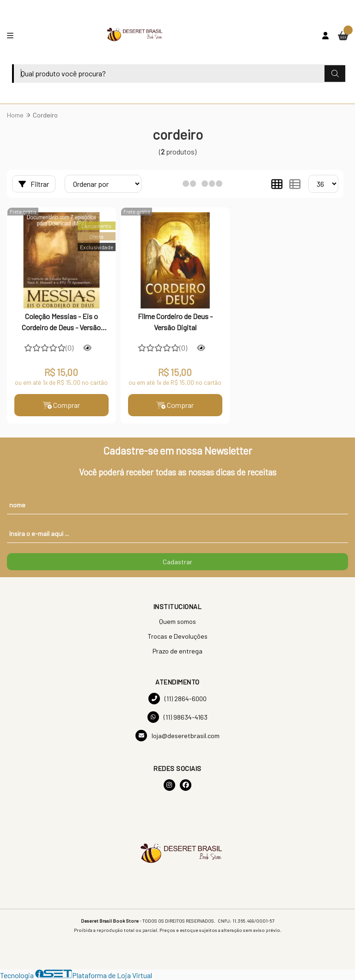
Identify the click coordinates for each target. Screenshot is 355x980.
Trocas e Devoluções (177, 636)
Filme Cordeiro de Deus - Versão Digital (175, 322)
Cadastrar (177, 562)
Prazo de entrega (177, 651)
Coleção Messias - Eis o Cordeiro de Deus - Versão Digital (61, 323)
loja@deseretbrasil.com (177, 736)
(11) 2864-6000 (177, 699)
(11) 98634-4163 (177, 717)
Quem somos (177, 621)
